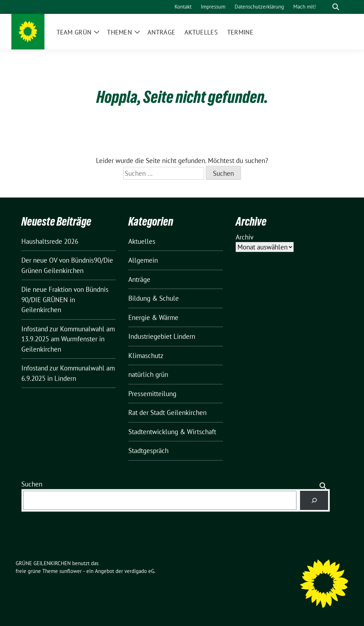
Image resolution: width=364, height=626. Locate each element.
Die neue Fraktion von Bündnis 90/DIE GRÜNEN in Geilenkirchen (65, 299)
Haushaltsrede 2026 (50, 241)
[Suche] (326, 7)
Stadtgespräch (148, 451)
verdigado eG (139, 571)
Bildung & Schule (154, 298)
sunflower (71, 571)
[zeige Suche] (336, 7)
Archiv (245, 237)
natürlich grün (148, 374)
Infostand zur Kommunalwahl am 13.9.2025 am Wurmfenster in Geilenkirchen (68, 339)
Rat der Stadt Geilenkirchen (167, 412)
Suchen (32, 484)
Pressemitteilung (152, 394)
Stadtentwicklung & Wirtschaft (172, 432)
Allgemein (143, 260)
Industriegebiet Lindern (162, 336)
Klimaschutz (146, 356)
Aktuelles (142, 241)
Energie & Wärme (153, 317)
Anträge (139, 279)
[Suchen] (314, 500)
